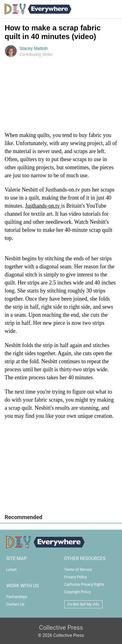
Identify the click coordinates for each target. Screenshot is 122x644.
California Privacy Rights (84, 584)
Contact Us (15, 604)
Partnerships (17, 597)
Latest (11, 570)
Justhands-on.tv (43, 206)
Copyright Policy (78, 592)
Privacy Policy (76, 577)
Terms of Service (78, 570)
